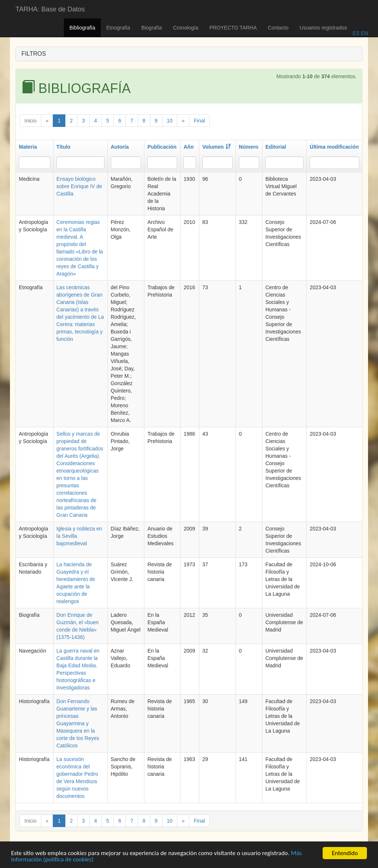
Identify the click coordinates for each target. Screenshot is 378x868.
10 (170, 121)
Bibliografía (82, 28)
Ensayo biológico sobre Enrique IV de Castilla (79, 186)
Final (199, 121)
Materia (28, 147)
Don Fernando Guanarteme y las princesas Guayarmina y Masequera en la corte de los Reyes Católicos (78, 723)
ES (356, 33)
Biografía (152, 28)
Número (249, 147)
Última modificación (334, 147)
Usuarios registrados (323, 28)
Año (188, 147)
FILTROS (34, 54)
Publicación (162, 147)
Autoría (120, 147)
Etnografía (118, 28)
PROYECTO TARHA (233, 28)
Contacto (278, 28)
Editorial (276, 147)
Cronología (186, 28)
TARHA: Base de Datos (50, 9)
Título (63, 147)
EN (364, 33)
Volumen (217, 147)
